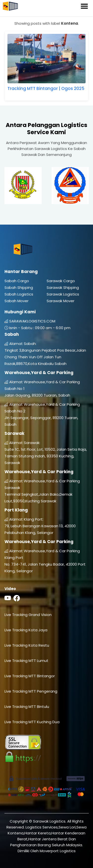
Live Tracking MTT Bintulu (27, 707)
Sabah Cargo (17, 281)
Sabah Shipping (19, 287)
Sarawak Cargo (61, 281)
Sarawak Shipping (63, 287)
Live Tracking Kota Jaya (26, 630)
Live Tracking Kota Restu (27, 645)
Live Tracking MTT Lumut (26, 661)
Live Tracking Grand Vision (28, 615)
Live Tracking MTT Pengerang (31, 691)
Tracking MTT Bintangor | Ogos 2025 (46, 89)
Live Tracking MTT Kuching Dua (32, 722)
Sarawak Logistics (63, 294)
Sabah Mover (16, 301)
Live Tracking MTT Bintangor (30, 676)
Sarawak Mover (61, 301)
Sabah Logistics (19, 294)
